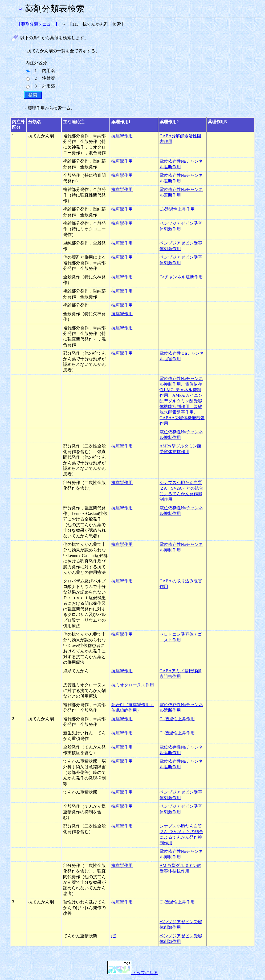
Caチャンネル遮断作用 (181, 277)
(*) (114, 936)
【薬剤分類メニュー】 (38, 24)
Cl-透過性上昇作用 (177, 209)
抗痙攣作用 (122, 136)
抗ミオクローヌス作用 (133, 685)
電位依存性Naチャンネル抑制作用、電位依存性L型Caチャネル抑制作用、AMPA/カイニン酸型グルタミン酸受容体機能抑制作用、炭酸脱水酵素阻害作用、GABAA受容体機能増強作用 (182, 401)
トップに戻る (133, 973)
